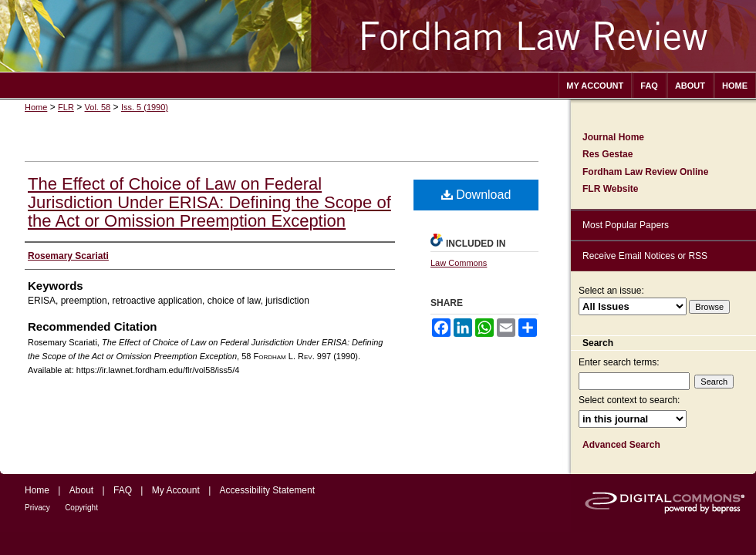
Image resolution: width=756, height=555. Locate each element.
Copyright (81, 508)
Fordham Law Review (378, 36)
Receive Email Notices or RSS (645, 256)
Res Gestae (607, 154)
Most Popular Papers (626, 225)
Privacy (37, 508)
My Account (176, 490)
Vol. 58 (98, 107)
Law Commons (459, 263)
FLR (66, 107)
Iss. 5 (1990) (145, 107)
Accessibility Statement (267, 490)
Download (476, 195)
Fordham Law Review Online (645, 172)
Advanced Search (621, 445)
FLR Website (610, 189)
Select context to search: (629, 400)
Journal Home (613, 137)
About (81, 490)
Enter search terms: (619, 362)
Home (36, 107)
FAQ (123, 490)
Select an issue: (611, 291)
